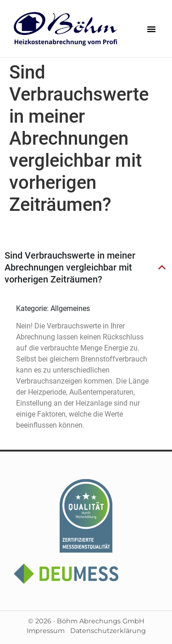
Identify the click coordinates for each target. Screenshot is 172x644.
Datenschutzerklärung (108, 631)
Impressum (46, 631)
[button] (151, 29)
